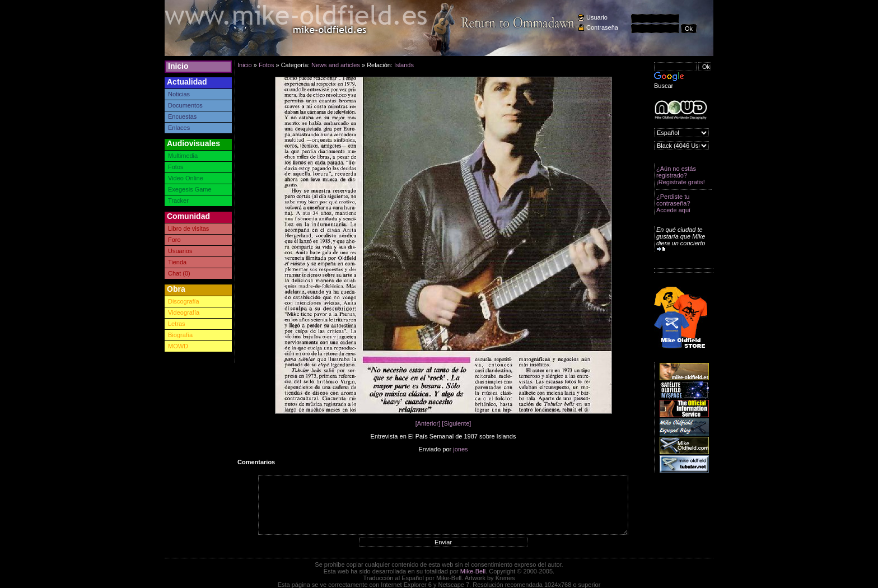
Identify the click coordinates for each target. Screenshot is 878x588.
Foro (174, 240)
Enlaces (179, 128)
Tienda (177, 262)
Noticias (179, 94)
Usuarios (180, 251)
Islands (404, 65)
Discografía (184, 301)
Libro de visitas (188, 228)
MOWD (178, 346)
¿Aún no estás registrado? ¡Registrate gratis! (681, 175)
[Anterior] (428, 423)
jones (460, 449)
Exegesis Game (190, 189)
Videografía (184, 312)
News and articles (336, 65)
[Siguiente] (456, 423)
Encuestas (182, 116)
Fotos (176, 167)
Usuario (597, 17)
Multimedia (183, 156)
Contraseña (602, 27)
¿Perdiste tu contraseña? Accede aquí (673, 203)
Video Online (186, 178)
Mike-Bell (473, 571)
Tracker (178, 200)
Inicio (178, 66)
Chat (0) (179, 273)
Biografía (180, 335)
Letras (177, 324)
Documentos (185, 105)
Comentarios (256, 462)
